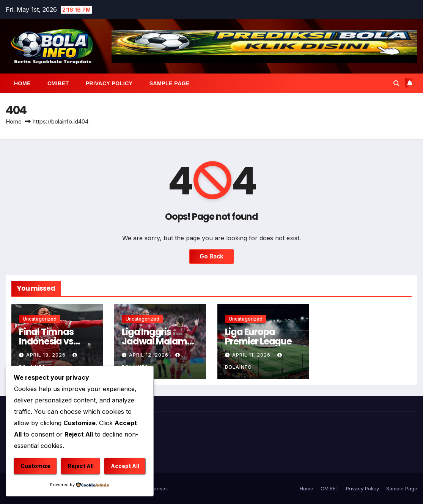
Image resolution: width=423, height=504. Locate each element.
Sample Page (170, 83)
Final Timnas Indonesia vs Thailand (46, 341)
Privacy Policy (109, 83)
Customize (35, 466)
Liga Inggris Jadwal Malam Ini (154, 341)
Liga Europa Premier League (258, 337)
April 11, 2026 (252, 355)
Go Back (211, 256)
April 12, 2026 (149, 355)
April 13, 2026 (47, 355)
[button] (396, 83)
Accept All (125, 466)
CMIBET (58, 83)
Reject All (81, 466)
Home (22, 83)
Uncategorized (40, 319)
